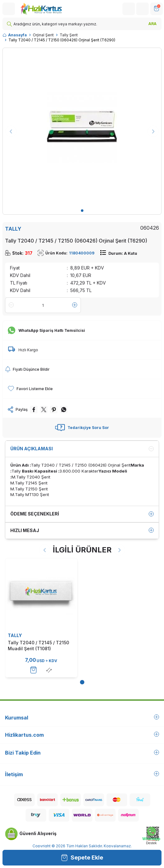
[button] (82, 211)
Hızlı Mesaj (82, 531)
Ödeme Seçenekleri (82, 514)
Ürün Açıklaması (82, 449)
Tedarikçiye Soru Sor (82, 428)
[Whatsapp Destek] (151, 836)
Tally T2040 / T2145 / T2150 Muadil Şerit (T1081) (38, 645)
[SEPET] (157, 9)
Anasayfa (15, 35)
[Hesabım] (129, 9)
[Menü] (9, 9)
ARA (152, 24)
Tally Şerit (69, 35)
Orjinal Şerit (43, 35)
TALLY (13, 229)
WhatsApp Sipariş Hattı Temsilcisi (46, 331)
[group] (82, 127)
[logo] (41, 9)
